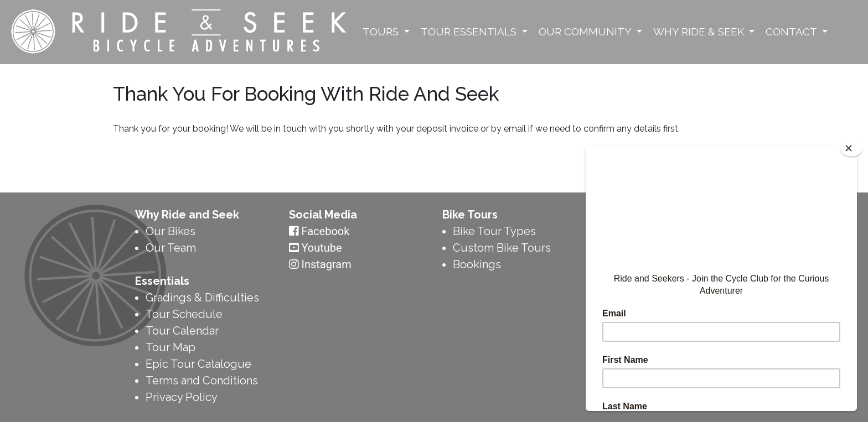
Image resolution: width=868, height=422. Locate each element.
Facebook (325, 231)
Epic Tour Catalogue (198, 364)
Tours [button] (382, 32)
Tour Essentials (470, 32)
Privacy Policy (182, 397)
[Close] (851, 148)
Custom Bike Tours (502, 248)
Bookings (477, 264)
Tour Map (170, 347)
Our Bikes (170, 231)
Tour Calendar (182, 331)
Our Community (586, 32)
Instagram (326, 264)
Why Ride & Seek (700, 32)
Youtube (321, 248)
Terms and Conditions (202, 381)
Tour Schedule (184, 314)
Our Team (171, 248)
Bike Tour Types (494, 231)
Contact (792, 32)
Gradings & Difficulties (202, 298)
